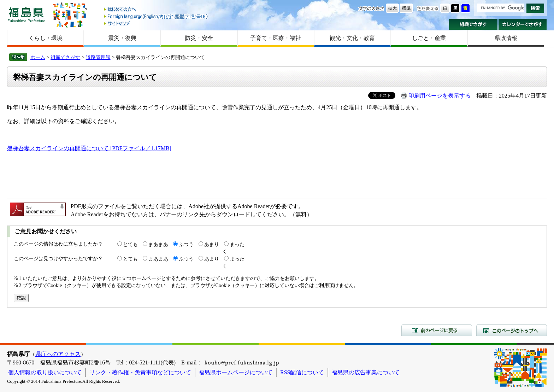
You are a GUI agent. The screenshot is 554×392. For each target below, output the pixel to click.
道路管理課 (98, 57)
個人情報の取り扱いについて (45, 372)
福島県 (26, 15)
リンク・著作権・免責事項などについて (140, 372)
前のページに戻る (437, 330)
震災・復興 (122, 38)
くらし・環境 (46, 38)
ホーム (38, 57)
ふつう (186, 244)
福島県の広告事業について (366, 372)
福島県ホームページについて (236, 372)
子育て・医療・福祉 (276, 38)
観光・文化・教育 (352, 38)
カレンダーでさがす (523, 24)
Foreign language (157, 16)
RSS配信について (302, 372)
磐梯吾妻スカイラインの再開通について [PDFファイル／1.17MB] (89, 148)
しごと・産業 (429, 38)
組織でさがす (473, 24)
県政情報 (506, 38)
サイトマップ (157, 23)
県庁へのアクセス (58, 354)
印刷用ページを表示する (440, 96)
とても (130, 244)
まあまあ (158, 244)
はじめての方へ (157, 10)
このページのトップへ (512, 330)
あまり (212, 244)
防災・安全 (199, 38)
